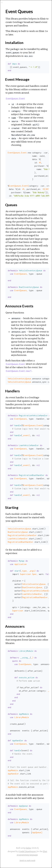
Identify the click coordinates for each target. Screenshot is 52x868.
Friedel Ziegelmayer (27, 851)
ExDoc (28, 848)
